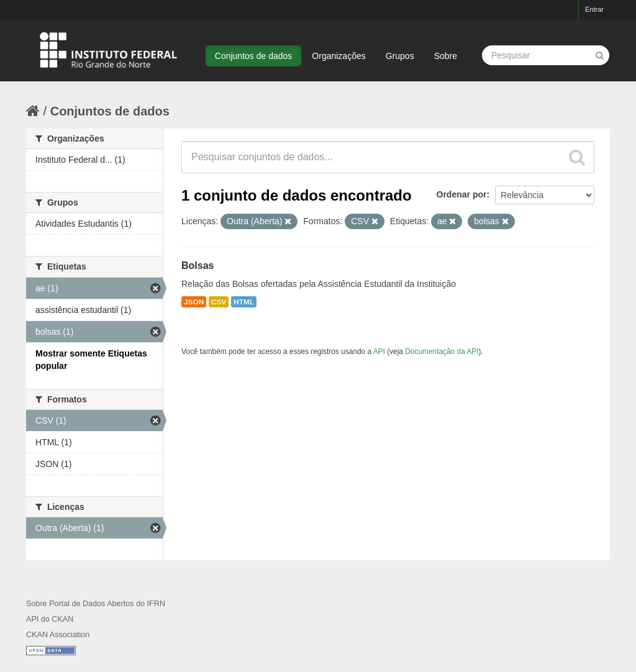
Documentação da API (442, 352)
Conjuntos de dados (254, 56)
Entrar (594, 9)
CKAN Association (58, 635)
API (379, 352)
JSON (194, 302)
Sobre (446, 56)
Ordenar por (462, 194)
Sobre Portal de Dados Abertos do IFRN (96, 604)
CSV (219, 302)
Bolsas (198, 266)
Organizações (338, 56)
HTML (244, 302)
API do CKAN (50, 619)
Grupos (400, 56)
